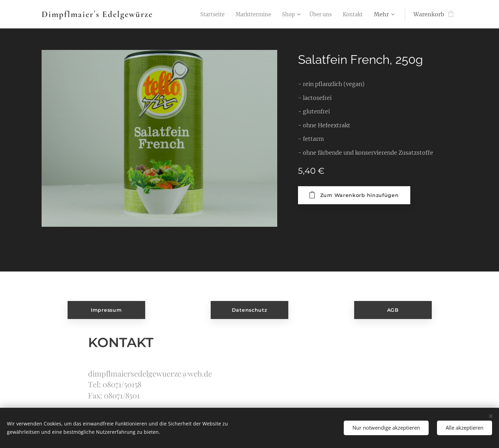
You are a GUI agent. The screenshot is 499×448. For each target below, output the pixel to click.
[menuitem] (203, 14)
